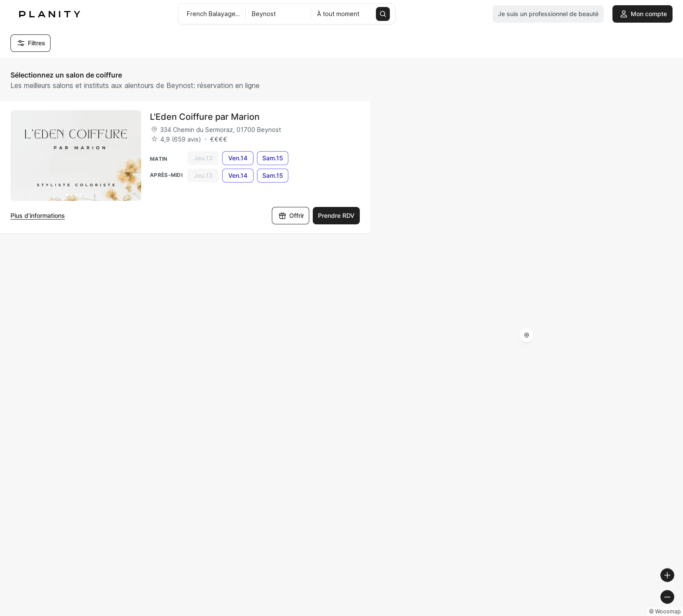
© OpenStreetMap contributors (635, 612)
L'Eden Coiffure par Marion (205, 117)
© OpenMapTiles (563, 612)
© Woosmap (519, 612)
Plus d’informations (38, 215)
